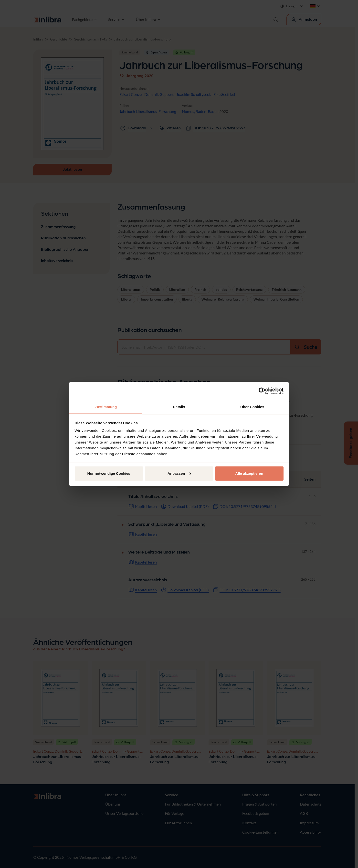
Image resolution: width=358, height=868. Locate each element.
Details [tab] (179, 407)
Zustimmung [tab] (106, 407)
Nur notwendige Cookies (109, 473)
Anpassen (179, 473)
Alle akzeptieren (249, 473)
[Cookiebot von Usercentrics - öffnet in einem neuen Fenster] (262, 391)
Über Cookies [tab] (252, 407)
